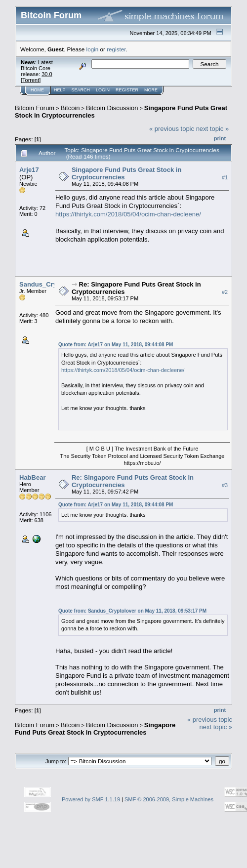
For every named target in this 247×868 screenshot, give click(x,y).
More (151, 90)
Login (103, 90)
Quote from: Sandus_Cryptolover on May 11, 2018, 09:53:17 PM (132, 611)
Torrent (31, 80)
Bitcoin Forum (35, 108)
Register (127, 90)
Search (81, 90)
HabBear (32, 477)
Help (60, 90)
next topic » (213, 129)
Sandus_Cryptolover (51, 284)
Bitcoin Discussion (112, 108)
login (93, 49)
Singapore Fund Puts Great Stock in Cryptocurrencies (95, 729)
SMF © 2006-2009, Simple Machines (169, 799)
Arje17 (29, 170)
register (116, 49)
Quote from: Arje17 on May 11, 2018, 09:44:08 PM (116, 345)
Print (220, 138)
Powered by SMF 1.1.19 (91, 799)
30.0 (47, 74)
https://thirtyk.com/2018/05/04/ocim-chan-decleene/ (128, 214)
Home (37, 90)
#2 (225, 292)
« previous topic (172, 129)
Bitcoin (70, 108)
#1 (225, 177)
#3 (225, 485)
